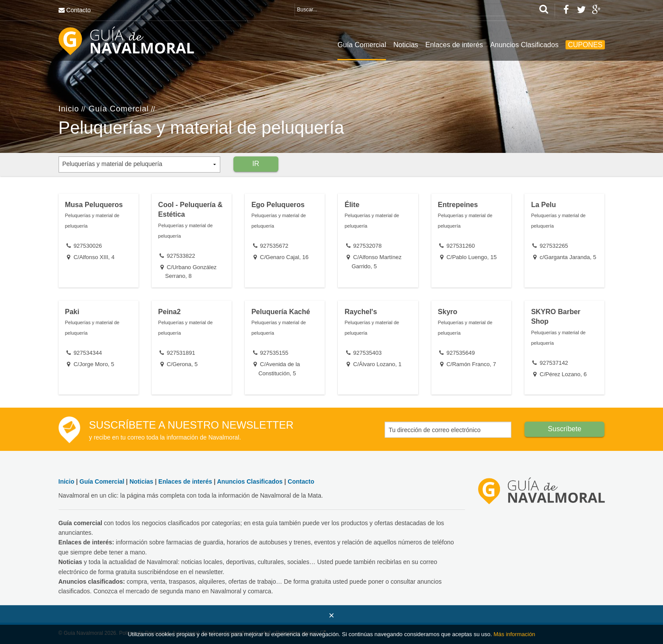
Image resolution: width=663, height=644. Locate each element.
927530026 (88, 246)
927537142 (554, 363)
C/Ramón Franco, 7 (471, 364)
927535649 (460, 353)
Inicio (69, 109)
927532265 (554, 246)
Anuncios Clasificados (524, 45)
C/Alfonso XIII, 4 (94, 257)
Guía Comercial (362, 45)
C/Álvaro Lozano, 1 (377, 364)
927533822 (181, 256)
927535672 (274, 246)
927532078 (367, 246)
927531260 (460, 246)
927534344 (88, 353)
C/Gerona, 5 (182, 364)
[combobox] (139, 164)
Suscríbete (565, 429)
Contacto (78, 10)
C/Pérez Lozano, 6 (563, 374)
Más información (514, 634)
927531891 (181, 353)
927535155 (274, 353)
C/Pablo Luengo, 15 (471, 257)
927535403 (367, 353)
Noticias (406, 45)
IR (256, 164)
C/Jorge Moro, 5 (94, 364)
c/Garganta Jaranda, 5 (568, 257)
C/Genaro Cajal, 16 (284, 257)
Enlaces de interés (454, 45)
